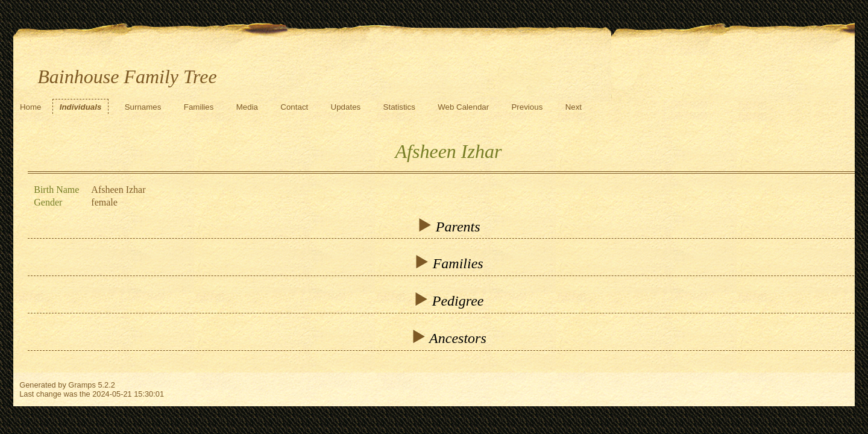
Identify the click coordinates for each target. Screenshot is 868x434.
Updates (346, 107)
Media (247, 107)
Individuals (81, 107)
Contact (294, 107)
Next (574, 107)
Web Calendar (463, 107)
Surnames (143, 107)
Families (199, 107)
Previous (527, 107)
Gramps (82, 385)
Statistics (399, 107)
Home (31, 107)
